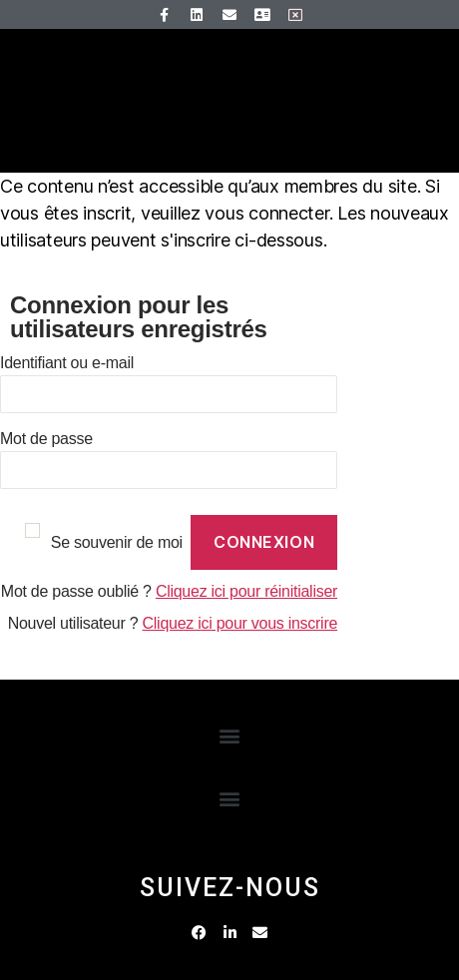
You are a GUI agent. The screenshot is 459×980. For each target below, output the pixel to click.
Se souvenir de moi (117, 542)
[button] (230, 736)
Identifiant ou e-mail (67, 363)
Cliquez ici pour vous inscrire (240, 623)
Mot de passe (46, 439)
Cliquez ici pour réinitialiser (246, 591)
